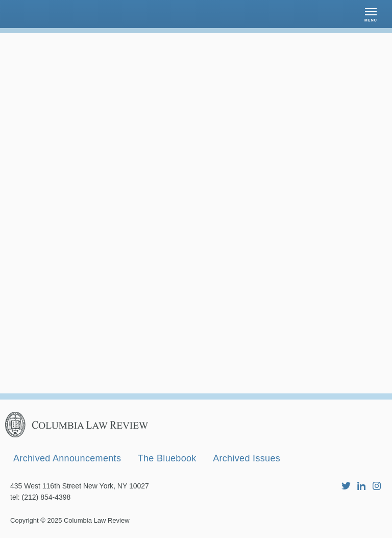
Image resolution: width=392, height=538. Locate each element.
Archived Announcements (67, 458)
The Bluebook (167, 458)
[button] (371, 14)
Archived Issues (247, 458)
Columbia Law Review (97, 520)
